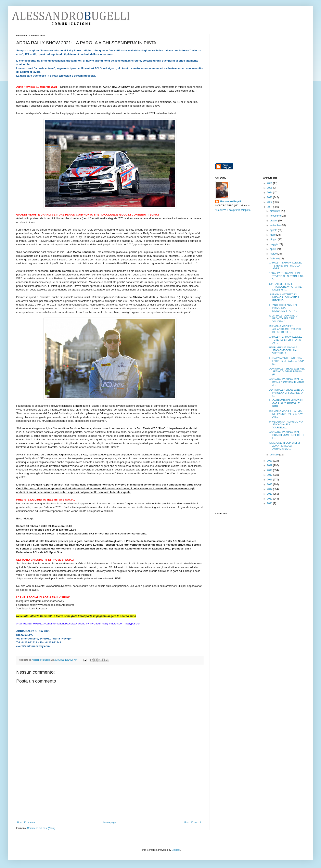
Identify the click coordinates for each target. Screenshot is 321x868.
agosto (274, 230)
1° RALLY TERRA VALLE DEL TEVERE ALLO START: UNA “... (286, 276)
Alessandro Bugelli (230, 202)
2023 (270, 197)
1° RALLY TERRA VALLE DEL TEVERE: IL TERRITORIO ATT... (286, 340)
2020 (270, 461)
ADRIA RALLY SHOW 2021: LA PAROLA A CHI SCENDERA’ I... (286, 393)
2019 (270, 465)
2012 (270, 499)
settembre (276, 225)
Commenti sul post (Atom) (41, 828)
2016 (270, 480)
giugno (274, 239)
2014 (270, 489)
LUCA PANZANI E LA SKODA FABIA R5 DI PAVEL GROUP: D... (287, 361)
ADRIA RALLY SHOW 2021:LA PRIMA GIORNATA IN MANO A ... (287, 382)
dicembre (275, 211)
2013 (270, 494)
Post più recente (26, 822)
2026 (270, 183)
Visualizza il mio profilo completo (233, 210)
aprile (273, 249)
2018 (270, 470)
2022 (270, 202)
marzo (274, 254)
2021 (270, 207)
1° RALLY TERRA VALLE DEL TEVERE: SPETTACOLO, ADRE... (286, 266)
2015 (270, 484)
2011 (270, 503)
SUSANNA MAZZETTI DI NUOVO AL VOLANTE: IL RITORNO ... (285, 297)
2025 (270, 188)
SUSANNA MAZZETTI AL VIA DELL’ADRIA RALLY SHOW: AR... (286, 414)
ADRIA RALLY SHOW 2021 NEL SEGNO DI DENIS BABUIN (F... (287, 372)
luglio (273, 235)
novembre (276, 216)
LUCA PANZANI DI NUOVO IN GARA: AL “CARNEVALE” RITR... (286, 403)
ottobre (274, 221)
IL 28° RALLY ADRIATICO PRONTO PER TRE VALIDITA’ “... (283, 319)
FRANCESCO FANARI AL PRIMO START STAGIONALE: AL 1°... (283, 308)
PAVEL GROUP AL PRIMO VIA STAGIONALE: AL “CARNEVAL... (286, 425)
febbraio (275, 259)
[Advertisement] (110, 796)
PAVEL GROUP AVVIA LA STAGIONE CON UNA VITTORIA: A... (283, 351)
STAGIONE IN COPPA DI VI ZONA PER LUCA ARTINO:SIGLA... (284, 446)
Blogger (176, 850)
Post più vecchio (193, 822)
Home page (110, 822)
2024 (270, 193)
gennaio (274, 455)
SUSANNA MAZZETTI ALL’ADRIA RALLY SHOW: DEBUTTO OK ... (285, 329)
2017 (270, 475)
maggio (274, 244)
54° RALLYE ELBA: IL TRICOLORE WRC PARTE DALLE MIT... (285, 287)
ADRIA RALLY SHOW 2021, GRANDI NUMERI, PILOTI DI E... (287, 435)
